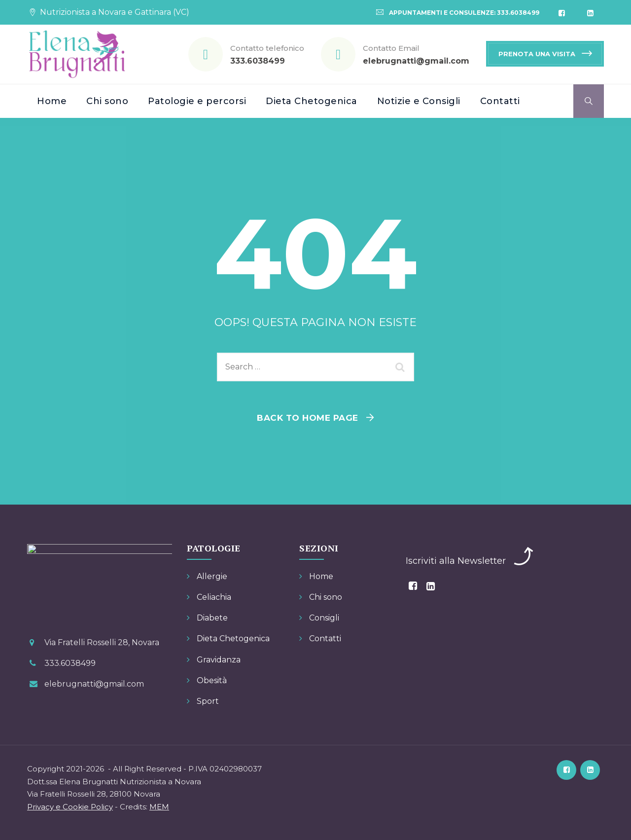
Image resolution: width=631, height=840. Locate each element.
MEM (159, 807)
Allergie (212, 576)
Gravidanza (219, 660)
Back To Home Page (308, 418)
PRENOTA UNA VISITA (537, 54)
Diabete (212, 618)
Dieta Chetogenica (312, 101)
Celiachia (214, 597)
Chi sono (107, 101)
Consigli (324, 618)
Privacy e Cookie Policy (70, 807)
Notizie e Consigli (419, 101)
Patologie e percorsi (197, 101)
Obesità (212, 680)
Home (52, 101)
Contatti (500, 101)
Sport (208, 701)
